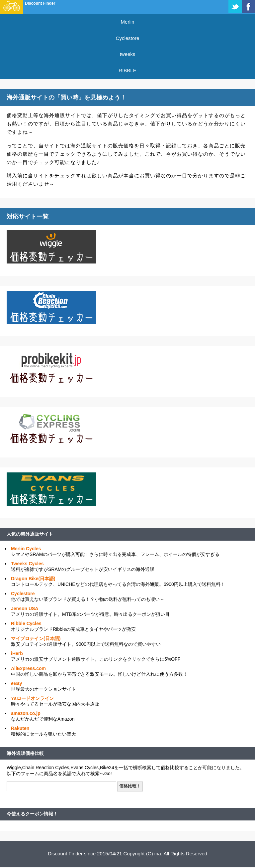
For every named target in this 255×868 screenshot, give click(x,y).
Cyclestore (128, 38)
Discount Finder (40, 3)
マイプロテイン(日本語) (36, 638)
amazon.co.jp (26, 713)
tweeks (128, 54)
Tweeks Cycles (27, 564)
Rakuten (20, 728)
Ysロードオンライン (32, 698)
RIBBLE (127, 70)
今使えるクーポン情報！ (32, 814)
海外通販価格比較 (25, 753)
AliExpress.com (28, 668)
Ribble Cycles (26, 623)
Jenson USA (25, 608)
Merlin (128, 22)
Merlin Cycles (26, 549)
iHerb (17, 653)
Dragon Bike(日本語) (33, 579)
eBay (16, 683)
